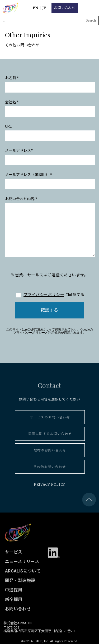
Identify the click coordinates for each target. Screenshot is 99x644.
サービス (14, 552)
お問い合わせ (65, 8)
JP (44, 8)
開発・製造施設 (20, 580)
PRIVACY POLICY (49, 485)
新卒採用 (14, 599)
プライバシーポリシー (44, 295)
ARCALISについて (23, 571)
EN (35, 8)
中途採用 (14, 590)
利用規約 (54, 333)
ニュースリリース (22, 562)
